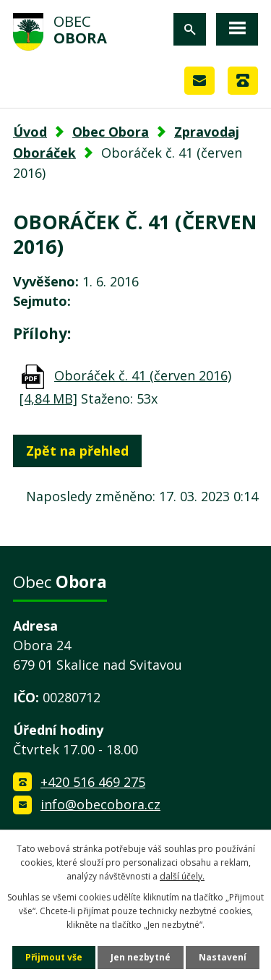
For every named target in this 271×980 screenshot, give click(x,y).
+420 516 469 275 (93, 782)
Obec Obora (111, 132)
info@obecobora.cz (100, 804)
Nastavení (223, 957)
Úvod (30, 132)
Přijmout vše (54, 957)
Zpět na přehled (77, 451)
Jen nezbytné (141, 957)
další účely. (182, 876)
